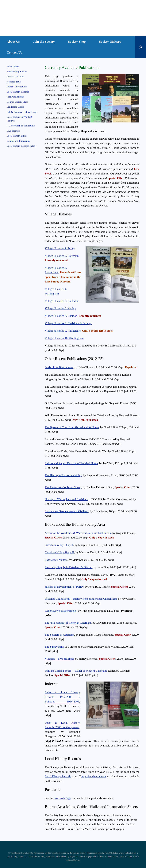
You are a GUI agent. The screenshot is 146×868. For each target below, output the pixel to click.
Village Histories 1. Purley (60, 248)
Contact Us (14, 52)
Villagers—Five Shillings (59, 659)
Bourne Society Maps (17, 102)
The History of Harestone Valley (63, 475)
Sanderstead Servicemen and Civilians (67, 511)
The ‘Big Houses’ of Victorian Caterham (68, 623)
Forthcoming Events (17, 72)
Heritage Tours (14, 82)
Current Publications (17, 87)
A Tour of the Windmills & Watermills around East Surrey (78, 533)
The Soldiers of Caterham (59, 635)
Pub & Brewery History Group (22, 112)
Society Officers (110, 42)
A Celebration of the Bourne (21, 126)
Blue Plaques (13, 131)
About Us (13, 42)
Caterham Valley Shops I (59, 545)
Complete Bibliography (18, 141)
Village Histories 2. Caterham (62, 256)
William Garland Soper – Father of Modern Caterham (76, 671)
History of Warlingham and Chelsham (66, 499)
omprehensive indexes (94, 776)
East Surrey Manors (56, 560)
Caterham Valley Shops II (59, 552)
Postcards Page (62, 798)
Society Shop (77, 42)
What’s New (13, 66)
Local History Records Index (21, 146)
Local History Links (17, 136)
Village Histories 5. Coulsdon (61, 301)
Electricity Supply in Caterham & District (68, 567)
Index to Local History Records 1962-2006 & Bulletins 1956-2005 (62, 697)
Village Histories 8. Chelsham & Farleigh (68, 323)
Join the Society (44, 42)
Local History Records (58, 776)
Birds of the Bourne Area (59, 367)
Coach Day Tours (15, 76)
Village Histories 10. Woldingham (64, 338)
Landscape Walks (15, 107)
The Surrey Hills (54, 647)
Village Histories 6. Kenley (60, 308)
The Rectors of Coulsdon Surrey (63, 487)
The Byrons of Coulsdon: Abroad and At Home (72, 427)
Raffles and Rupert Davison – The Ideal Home (71, 463)
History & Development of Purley (64, 587)
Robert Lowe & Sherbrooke (61, 611)
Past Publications (15, 97)
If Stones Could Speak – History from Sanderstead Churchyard (81, 599)
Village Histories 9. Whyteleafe (63, 331)
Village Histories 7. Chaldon (61, 316)
